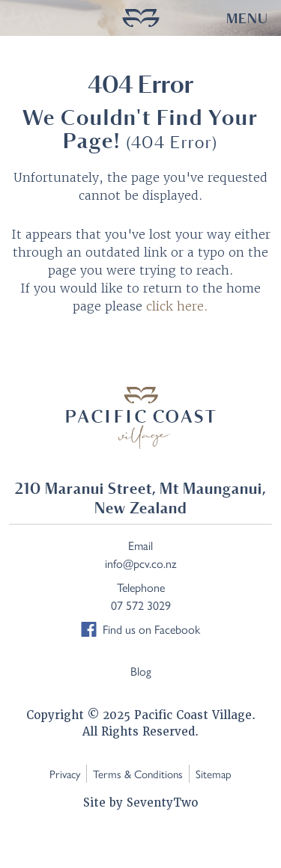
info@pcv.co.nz (141, 563)
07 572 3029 (141, 605)
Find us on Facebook (140, 629)
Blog (141, 671)
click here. (177, 306)
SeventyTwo (162, 803)
